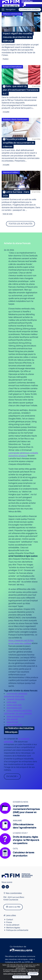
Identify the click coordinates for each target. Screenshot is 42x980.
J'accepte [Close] (33, 974)
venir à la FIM (13, 907)
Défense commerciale (12, 14)
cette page (12, 702)
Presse (9, 922)
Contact (10, 920)
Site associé (12, 719)
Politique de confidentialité (17, 930)
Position (6, 59)
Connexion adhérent (30, 10)
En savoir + (12, 776)
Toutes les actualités (20, 224)
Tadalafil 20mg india (16, 699)
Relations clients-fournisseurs (15, 120)
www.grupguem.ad (15, 716)
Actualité (6, 112)
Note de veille (8, 214)
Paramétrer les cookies (22, 977)
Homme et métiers (11, 172)
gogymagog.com (14, 708)
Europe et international (12, 67)
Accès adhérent (13, 925)
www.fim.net (12, 722)
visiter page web (14, 705)
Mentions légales (13, 928)
